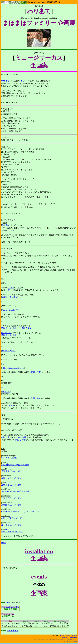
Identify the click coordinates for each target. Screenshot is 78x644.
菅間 (33, 373)
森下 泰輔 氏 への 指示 (11, 526)
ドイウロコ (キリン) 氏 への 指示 (16, 492)
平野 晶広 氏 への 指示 (11, 499)
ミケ (22, 81)
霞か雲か (13, 298)
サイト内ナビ (13, 632)
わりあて (6, 225)
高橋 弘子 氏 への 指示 (11, 479)
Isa (6, 530)
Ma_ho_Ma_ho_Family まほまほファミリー (46, 2)
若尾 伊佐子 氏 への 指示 (12, 533)
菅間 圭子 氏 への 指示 (11, 472)
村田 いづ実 (20, 441)
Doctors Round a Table (11, 311)
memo (4, 544)
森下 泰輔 (22, 438)
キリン (11, 288)
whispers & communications (13, 369)
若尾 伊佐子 (6, 329)
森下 (39, 373)
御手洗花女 (27, 329)
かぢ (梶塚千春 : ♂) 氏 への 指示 (15, 466)
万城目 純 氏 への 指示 (11, 506)
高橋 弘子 (5, 438)
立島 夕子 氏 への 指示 (11, 486)
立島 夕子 (5, 81)
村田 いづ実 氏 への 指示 (12, 519)
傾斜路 (5, 298)
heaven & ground (9, 352)
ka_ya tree (6, 393)
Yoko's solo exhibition (10, 608)
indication (5, 450)
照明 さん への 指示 (10, 459)
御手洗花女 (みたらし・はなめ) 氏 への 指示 (20, 512)
